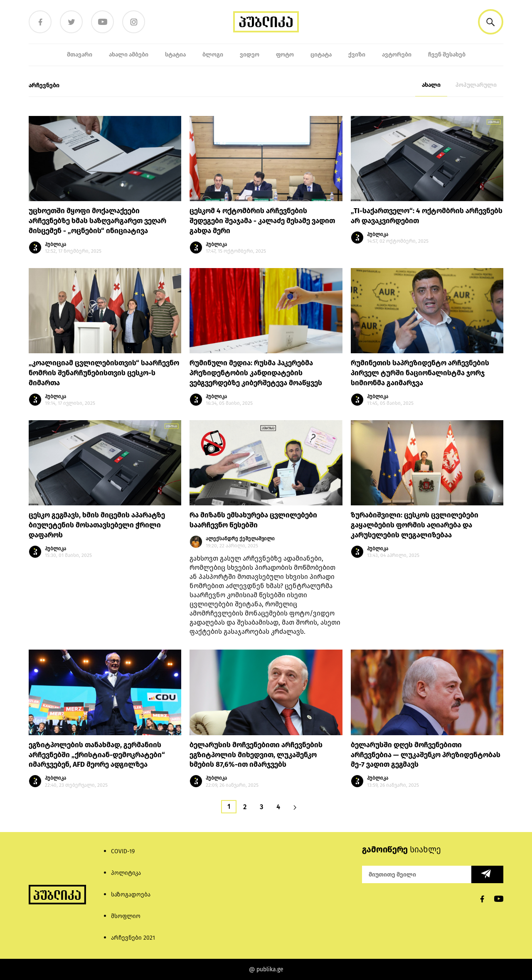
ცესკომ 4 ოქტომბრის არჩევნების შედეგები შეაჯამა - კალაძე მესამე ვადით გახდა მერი (262, 221)
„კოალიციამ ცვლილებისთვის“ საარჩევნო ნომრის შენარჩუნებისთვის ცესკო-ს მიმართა (104, 373)
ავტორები (397, 55)
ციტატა (321, 55)
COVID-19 (123, 851)
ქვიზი (357, 55)
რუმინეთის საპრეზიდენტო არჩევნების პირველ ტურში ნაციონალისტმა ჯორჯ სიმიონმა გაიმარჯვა (420, 373)
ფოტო (285, 55)
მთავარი (80, 55)
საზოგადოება (131, 895)
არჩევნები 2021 (133, 938)
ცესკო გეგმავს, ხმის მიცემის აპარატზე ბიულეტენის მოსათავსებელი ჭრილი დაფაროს (97, 525)
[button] (491, 22)
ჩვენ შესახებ (447, 55)
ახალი (431, 85)
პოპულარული (476, 85)
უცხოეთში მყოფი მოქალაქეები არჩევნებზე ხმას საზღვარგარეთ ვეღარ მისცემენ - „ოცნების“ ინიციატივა (97, 221)
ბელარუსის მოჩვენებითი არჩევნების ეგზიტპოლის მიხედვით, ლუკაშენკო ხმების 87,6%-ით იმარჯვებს (256, 755)
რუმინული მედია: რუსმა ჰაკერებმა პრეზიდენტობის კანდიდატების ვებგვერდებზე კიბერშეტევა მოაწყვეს (256, 373)
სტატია (175, 55)
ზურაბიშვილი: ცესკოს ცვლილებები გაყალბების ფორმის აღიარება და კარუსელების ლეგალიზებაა (415, 525)
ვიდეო (250, 55)
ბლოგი (213, 55)
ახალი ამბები (129, 55)
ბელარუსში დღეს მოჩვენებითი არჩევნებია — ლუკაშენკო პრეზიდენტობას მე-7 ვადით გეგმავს (426, 755)
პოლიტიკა (126, 873)
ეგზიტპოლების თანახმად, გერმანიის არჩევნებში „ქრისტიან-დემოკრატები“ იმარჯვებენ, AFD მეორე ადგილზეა (97, 755)
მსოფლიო (126, 916)
